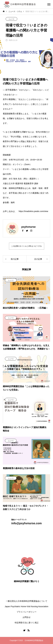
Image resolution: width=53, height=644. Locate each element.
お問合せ (27, 617)
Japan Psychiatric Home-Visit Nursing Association (26, 606)
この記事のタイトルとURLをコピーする (26, 246)
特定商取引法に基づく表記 (27, 623)
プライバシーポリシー (27, 612)
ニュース (11, 19)
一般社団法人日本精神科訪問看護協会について (27, 601)
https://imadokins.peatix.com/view (33, 211)
